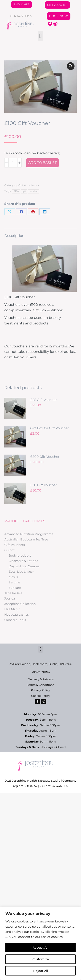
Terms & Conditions (40, 685)
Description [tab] (14, 236)
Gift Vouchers (28, 185)
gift (24, 191)
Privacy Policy (40, 690)
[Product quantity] (13, 163)
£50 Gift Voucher (44, 485)
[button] (40, 36)
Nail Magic (12, 609)
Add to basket (42, 163)
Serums (14, 582)
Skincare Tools (15, 620)
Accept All (40, 948)
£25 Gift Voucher (44, 400)
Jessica (10, 598)
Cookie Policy (40, 696)
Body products (20, 555)
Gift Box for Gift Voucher (50, 428)
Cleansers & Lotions (23, 561)
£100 (16, 191)
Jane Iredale (13, 593)
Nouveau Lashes (17, 615)
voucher (34, 191)
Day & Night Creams (24, 566)
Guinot (10, 550)
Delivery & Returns (41, 679)
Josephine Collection (20, 604)
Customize (41, 959)
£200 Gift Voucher (45, 457)
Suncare (15, 588)
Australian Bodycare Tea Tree (26, 539)
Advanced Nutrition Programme (29, 534)
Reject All (41, 971)
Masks (13, 577)
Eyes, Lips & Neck (21, 572)
